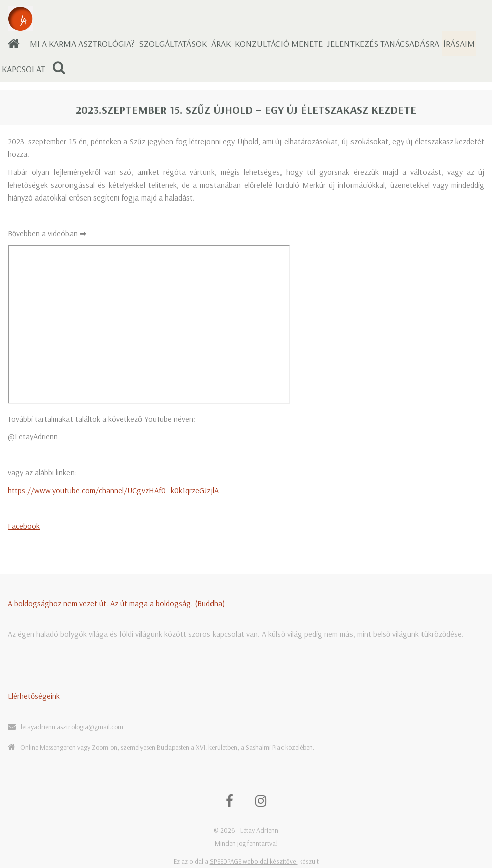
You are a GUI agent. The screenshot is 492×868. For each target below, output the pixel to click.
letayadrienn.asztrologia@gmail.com (72, 727)
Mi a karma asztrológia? (82, 44)
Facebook (24, 526)
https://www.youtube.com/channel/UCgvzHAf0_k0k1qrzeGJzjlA (113, 490)
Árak (221, 44)
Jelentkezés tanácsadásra (383, 44)
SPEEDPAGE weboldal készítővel (254, 861)
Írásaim (459, 44)
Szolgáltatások (173, 44)
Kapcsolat (23, 69)
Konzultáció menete (279, 44)
